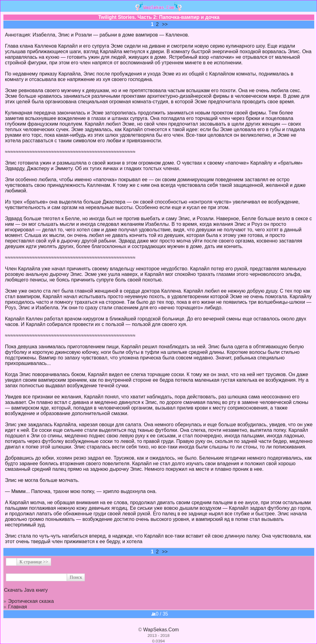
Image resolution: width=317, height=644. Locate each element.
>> (165, 24)
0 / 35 (160, 614)
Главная (17, 607)
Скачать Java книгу (26, 590)
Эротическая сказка (31, 601)
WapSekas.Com (161, 630)
